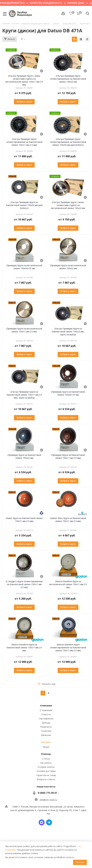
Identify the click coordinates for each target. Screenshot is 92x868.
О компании (46, 710)
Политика (46, 731)
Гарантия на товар (46, 775)
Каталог (46, 742)
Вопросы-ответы (46, 779)
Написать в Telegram (49, 822)
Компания (46, 705)
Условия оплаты (46, 767)
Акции (46, 747)
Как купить (46, 763)
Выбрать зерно (24, 102)
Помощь (46, 754)
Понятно (80, 862)
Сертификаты (46, 718)
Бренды (46, 723)
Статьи (46, 759)
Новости (46, 714)
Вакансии (46, 735)
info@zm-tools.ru (48, 800)
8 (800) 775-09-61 (47, 793)
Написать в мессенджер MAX (42, 822)
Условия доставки (46, 771)
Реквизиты (46, 727)
